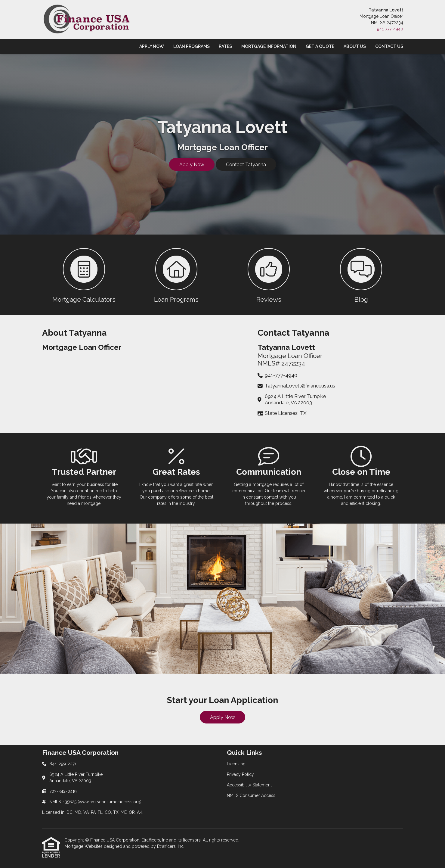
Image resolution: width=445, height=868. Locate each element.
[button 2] (176, 275)
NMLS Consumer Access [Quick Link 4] (251, 795)
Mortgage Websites (84, 846)
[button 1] (84, 275)
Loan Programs (192, 46)
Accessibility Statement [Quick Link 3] (249, 785)
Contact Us (389, 46)
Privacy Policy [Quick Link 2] (240, 774)
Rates (225, 46)
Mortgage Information (269, 46)
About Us (355, 46)
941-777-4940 (390, 29)
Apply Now (152, 46)
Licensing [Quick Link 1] (236, 764)
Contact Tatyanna (246, 165)
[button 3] (269, 275)
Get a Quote (320, 46)
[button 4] (361, 275)
